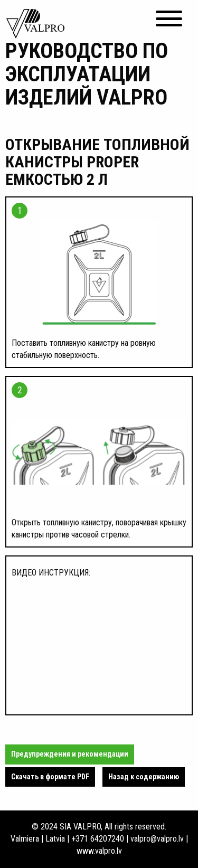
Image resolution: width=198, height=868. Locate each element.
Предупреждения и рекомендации (70, 754)
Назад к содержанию (144, 777)
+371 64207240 (98, 839)
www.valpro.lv (99, 851)
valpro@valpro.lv (157, 839)
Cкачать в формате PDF (50, 777)
